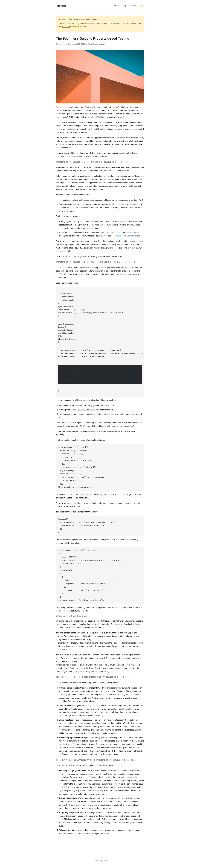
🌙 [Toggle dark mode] (142, 6)
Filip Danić (61, 6)
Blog (124, 6)
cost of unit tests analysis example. (127, 236)
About (117, 6)
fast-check (92, 431)
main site (66, 27)
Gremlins (132, 6)
